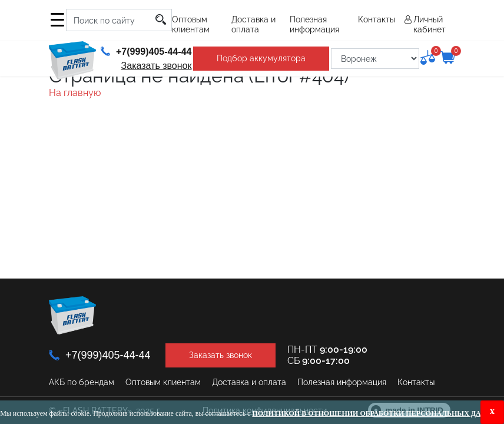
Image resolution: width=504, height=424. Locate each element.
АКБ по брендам (82, 382)
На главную (75, 93)
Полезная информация (314, 24)
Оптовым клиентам (191, 24)
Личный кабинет (430, 24)
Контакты (377, 19)
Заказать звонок (157, 66)
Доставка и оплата (253, 24)
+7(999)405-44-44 (146, 52)
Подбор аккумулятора (261, 58)
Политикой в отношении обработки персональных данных (378, 413)
